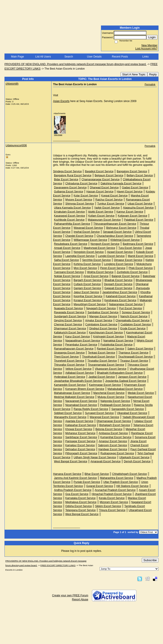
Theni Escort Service (66, 357)
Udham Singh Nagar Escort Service (95, 457)
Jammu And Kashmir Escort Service (75, 478)
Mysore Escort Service (79, 200)
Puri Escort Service (131, 308)
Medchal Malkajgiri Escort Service (74, 397)
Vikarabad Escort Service (132, 413)
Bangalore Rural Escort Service (73, 175)
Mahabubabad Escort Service (125, 389)
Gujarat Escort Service (100, 486)
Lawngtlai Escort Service (80, 256)
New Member (149, 45)
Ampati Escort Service (67, 248)
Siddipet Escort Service (68, 413)
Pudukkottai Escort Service (117, 345)
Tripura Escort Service (112, 510)
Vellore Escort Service (78, 369)
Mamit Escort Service (140, 256)
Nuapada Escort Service (68, 308)
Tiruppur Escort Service (134, 361)
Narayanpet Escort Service (81, 401)
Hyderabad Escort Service (70, 377)
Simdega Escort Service (67, 171)
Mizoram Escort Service (114, 502)
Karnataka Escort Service (80, 498)
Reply (153, 74)
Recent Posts (120, 57)
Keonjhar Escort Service (88, 296)
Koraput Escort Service (87, 300)
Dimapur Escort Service (128, 260)
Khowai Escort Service (79, 429)
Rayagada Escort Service (69, 312)
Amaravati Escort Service (106, 461)
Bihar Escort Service (97, 474)
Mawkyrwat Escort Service (99, 248)
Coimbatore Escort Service (101, 324)
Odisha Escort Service (78, 506)
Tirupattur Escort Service (102, 361)
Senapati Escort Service (117, 232)
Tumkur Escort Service (111, 204)
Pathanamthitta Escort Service (72, 224)
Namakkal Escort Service (118, 341)
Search (69, 57)
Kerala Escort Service (112, 498)
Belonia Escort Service (109, 429)
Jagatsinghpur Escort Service (120, 292)
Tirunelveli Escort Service (69, 361)
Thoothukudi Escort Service (98, 357)
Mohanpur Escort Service (80, 433)
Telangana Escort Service (80, 510)
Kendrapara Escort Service (120, 300)
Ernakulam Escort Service (69, 212)
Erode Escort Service (133, 328)
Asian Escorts (61, 101)
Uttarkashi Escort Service (134, 457)
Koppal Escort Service (114, 196)
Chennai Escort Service (68, 324)
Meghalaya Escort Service (81, 502)
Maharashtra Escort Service (117, 478)
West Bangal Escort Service (71, 461)
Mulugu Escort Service (111, 397)
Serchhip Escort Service (97, 260)
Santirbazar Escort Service (81, 437)
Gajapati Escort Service (118, 288)
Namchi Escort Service (134, 316)
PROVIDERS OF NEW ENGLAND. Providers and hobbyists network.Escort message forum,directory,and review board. (75, 64)
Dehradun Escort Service (80, 449)
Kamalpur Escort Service (80, 445)
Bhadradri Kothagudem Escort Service (120, 373)
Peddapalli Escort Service (115, 405)
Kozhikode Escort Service (69, 220)
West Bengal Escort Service (82, 514)
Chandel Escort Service (79, 236)
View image (58, 135)
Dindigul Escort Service (103, 328)
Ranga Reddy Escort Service (91, 409)
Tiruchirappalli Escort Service (135, 357)
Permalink (150, 84)
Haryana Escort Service (67, 474)
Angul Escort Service (96, 276)
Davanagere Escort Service (70, 188)
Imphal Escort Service (87, 232)
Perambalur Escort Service (81, 345)
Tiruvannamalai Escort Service (106, 365)
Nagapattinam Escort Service (83, 341)
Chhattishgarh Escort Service (130, 474)
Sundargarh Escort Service (70, 316)
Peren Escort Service (113, 268)
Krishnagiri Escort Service (108, 337)
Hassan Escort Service (100, 192)
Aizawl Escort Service (120, 252)
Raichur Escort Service (109, 200)
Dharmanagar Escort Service (114, 421)
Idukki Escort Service (101, 212)
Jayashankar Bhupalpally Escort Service (78, 381)
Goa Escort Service (77, 494)
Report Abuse (80, 599)
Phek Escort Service (141, 268)
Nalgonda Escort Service (115, 401)
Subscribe (150, 560)
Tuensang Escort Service (69, 272)
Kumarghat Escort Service (116, 437)
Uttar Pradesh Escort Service (121, 482)
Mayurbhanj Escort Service (90, 304)
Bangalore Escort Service (132, 171)
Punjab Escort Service (87, 482)
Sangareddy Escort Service (128, 409)
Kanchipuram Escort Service (106, 333)
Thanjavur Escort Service (133, 353)
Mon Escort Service (85, 268)
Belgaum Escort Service (109, 175)
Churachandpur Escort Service (115, 236)
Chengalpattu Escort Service (133, 320)
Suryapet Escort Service (99, 413)
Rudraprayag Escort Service (117, 453)
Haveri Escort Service (130, 192)
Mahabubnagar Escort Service (72, 393)
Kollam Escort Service (101, 216)
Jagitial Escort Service (102, 377)
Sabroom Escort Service (113, 445)
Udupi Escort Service (140, 204)
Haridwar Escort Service (113, 449)
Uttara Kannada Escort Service (72, 208)
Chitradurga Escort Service (81, 183)
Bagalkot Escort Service (99, 171)
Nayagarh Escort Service (101, 308)
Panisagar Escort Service (80, 441)
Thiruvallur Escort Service (69, 365)
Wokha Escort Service (100, 272)
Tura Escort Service (130, 248)
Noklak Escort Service (67, 276)
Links (146, 57)
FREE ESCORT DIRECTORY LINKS (58, 565)
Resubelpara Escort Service (71, 244)
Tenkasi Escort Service (102, 353)
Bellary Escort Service (140, 175)
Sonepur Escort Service (136, 312)
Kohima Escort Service (87, 264)
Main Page (17, 57)
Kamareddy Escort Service (70, 385)
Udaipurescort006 (16, 145)
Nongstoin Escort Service (89, 252)
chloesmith (12, 84)
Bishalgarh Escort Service (115, 425)
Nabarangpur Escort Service (126, 304)
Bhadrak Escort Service (119, 280)
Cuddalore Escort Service (136, 324)
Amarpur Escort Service (113, 441)
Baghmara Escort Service (138, 244)
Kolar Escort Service (86, 196)
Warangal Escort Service (104, 417)
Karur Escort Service (77, 337)
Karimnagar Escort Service (105, 385)
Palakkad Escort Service (139, 220)
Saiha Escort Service (66, 260)
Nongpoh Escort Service (105, 244)
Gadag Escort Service (135, 188)
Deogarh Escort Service (118, 284)
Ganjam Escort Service (87, 288)
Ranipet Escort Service (110, 349)
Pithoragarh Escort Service (81, 453)
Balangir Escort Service (126, 276)
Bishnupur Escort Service (121, 228)
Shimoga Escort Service (79, 204)
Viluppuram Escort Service (110, 369)
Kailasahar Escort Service (80, 425)
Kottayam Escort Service (132, 216)
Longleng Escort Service (119, 264)
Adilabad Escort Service (79, 373)
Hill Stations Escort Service (132, 486)
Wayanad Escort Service (88, 228)
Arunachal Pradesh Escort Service (115, 490)
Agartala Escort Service (79, 421)
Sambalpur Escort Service (103, 312)
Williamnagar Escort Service (90, 240)
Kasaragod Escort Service (70, 216)
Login (152, 37)
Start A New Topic (134, 74)
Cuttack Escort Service (87, 284)
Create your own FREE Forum (70, 595)
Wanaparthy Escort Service (70, 417)
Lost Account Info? (146, 49)
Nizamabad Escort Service (81, 405)
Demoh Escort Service (137, 461)
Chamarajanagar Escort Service (101, 179)
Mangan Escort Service (103, 316)
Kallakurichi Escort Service (70, 333)
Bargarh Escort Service (87, 280)
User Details (94, 57)
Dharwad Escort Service (104, 188)
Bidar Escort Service (66, 179)
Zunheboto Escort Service (132, 272)
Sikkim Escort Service (108, 506)
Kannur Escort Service (130, 212)
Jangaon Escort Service (132, 377)
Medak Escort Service (141, 393)
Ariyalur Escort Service (99, 320)
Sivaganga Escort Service (69, 353)
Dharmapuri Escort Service (70, 328)
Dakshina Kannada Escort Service (121, 183)
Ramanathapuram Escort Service (74, 349)
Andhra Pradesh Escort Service (73, 490)
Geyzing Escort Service (68, 320)
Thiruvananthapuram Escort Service (115, 224)
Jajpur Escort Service (86, 292)
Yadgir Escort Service (107, 208)
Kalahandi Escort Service (121, 296)
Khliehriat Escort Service (125, 240)
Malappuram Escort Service (104, 220)
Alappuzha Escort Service (138, 208)
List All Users (43, 57)
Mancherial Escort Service (109, 393)
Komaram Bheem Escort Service (85, 389)
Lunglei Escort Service (111, 256)
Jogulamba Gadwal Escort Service (126, 381)
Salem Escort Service (140, 349)
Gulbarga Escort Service (69, 192)
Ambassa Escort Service (113, 433)
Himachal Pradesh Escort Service (112, 494)
